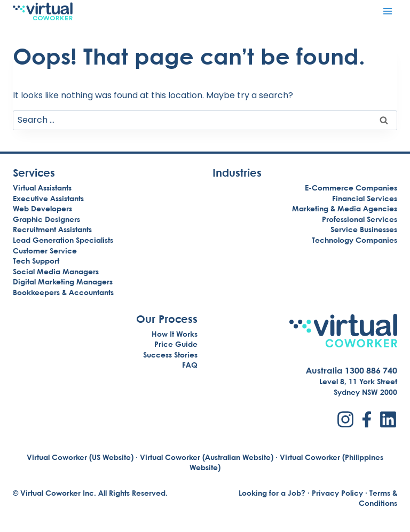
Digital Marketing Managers (63, 281)
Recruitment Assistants (52, 229)
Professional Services (360, 219)
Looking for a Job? (272, 493)
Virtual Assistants (42, 188)
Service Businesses (364, 229)
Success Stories (170, 355)
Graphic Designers (46, 219)
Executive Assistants (48, 198)
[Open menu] (387, 11)
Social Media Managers (56, 271)
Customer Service (45, 251)
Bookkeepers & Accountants (63, 292)
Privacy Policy (337, 493)
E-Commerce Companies (351, 188)
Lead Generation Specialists (63, 240)
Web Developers (42, 208)
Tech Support (36, 261)
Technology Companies (354, 240)
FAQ (190, 365)
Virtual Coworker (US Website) (80, 457)
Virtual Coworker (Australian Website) (207, 457)
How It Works (175, 334)
